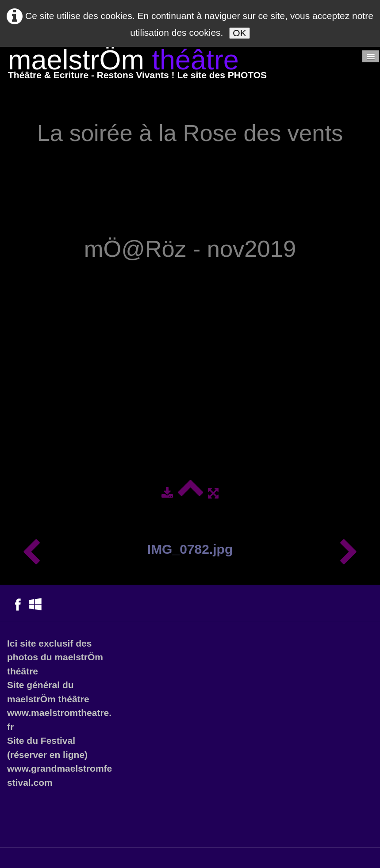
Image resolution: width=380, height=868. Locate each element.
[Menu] (371, 56)
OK (239, 33)
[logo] (137, 66)
